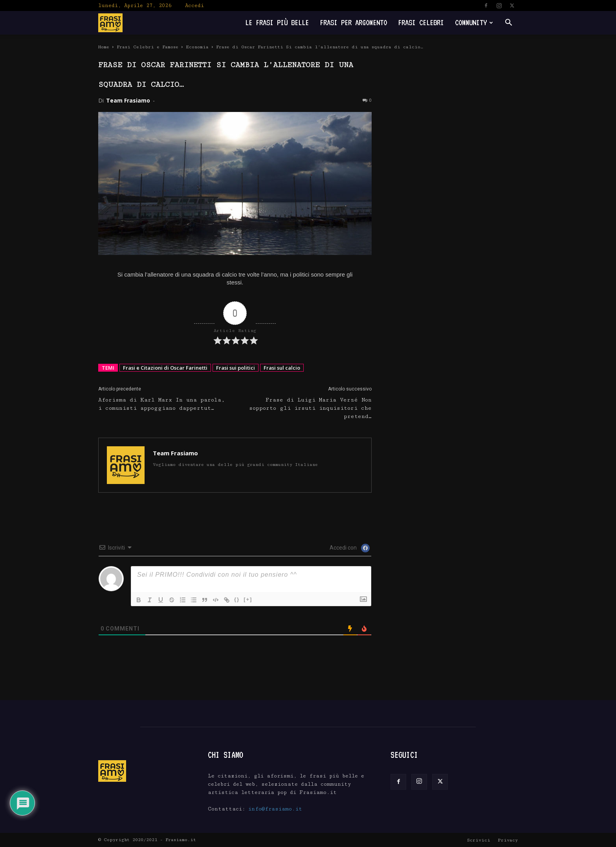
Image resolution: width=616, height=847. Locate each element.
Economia (197, 47)
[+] (248, 599)
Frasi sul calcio (282, 368)
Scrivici (479, 840)
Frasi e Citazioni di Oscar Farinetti (165, 368)
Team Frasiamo (128, 100)
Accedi (194, 5)
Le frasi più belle (277, 23)
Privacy (508, 840)
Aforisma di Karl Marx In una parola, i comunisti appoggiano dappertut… (162, 404)
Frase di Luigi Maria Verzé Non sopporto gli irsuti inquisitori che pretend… (310, 408)
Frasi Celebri (421, 23)
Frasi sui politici (236, 368)
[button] (508, 23)
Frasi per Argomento (353, 23)
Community (474, 23)
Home (104, 47)
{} (237, 599)
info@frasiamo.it (275, 809)
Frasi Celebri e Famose (148, 47)
